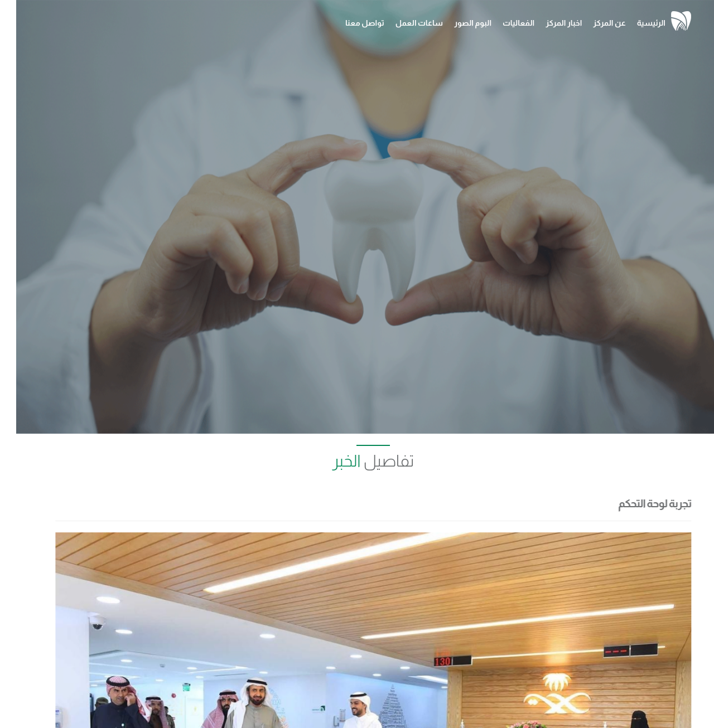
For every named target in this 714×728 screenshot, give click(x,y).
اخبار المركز (547, 23)
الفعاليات (502, 23)
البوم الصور (457, 23)
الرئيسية (635, 23)
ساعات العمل (403, 23)
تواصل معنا (349, 23)
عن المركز (593, 23)
